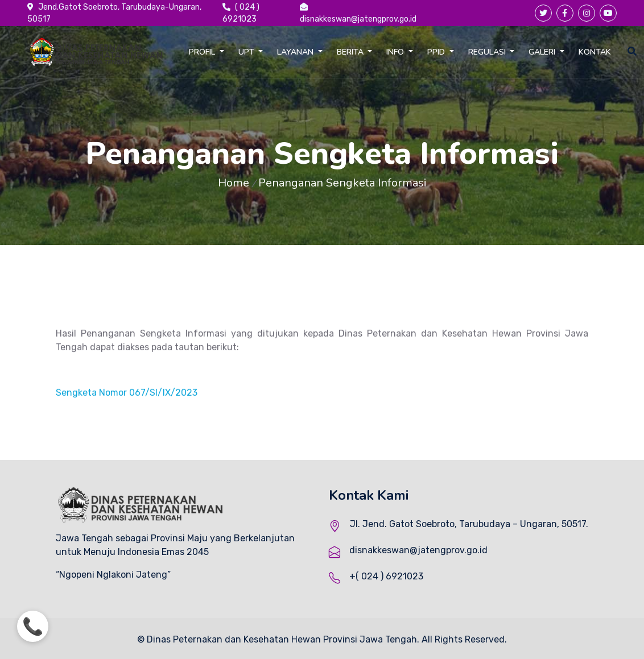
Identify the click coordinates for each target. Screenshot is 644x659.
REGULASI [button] (488, 52)
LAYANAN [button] (296, 52)
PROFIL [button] (203, 52)
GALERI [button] (543, 52)
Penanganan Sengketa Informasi (342, 183)
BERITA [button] (351, 52)
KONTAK (595, 52)
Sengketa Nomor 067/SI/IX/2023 (127, 400)
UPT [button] (247, 52)
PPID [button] (437, 52)
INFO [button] (396, 52)
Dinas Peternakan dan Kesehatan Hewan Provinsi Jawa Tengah (282, 639)
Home (234, 183)
